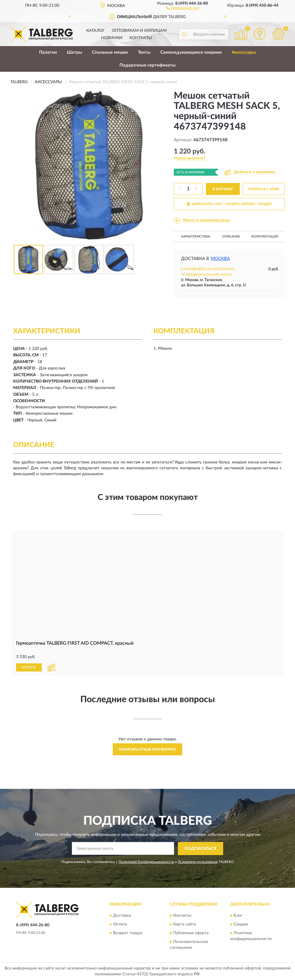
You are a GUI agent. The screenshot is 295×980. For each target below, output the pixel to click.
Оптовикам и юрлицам (139, 31)
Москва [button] (220, 259)
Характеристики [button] (196, 237)
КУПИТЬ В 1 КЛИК (264, 189)
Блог (238, 916)
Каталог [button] (96, 31)
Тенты (144, 52)
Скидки (241, 925)
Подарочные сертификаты (147, 65)
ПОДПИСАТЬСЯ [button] (201, 849)
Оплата (120, 925)
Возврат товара (128, 933)
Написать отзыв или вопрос (147, 749)
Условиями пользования (198, 862)
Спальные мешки (110, 52)
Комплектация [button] (265, 237)
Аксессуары (244, 52)
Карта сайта (185, 925)
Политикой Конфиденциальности (146, 862)
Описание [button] (231, 237)
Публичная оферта (191, 933)
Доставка (122, 916)
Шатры (74, 52)
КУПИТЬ (29, 667)
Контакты (141, 38)
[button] (183, 8)
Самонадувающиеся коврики (191, 52)
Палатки (48, 52)
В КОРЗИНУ (223, 189)
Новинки (112, 38)
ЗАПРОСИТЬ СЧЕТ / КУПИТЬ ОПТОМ (229, 204)
